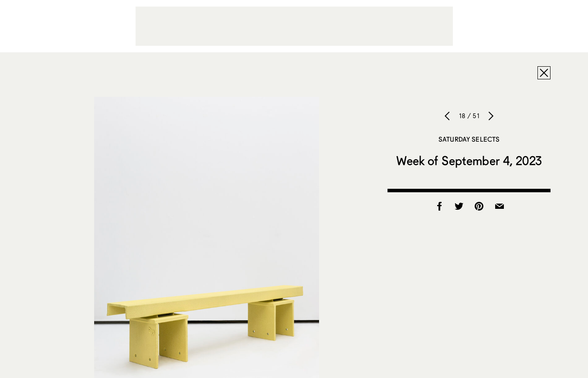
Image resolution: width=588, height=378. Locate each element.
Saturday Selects (469, 139)
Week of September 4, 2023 (469, 160)
